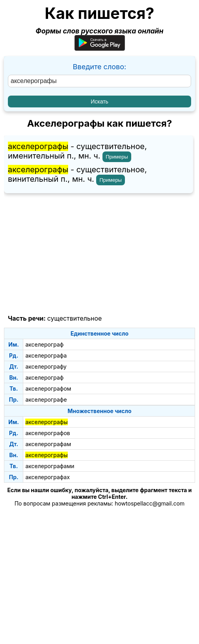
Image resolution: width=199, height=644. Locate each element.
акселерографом (48, 388)
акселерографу (46, 366)
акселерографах (47, 477)
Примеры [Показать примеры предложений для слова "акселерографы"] (117, 157)
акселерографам (48, 444)
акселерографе (46, 400)
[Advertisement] (99, 254)
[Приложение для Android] (100, 48)
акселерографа (46, 355)
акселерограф (44, 344)
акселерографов (47, 433)
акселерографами (50, 466)
